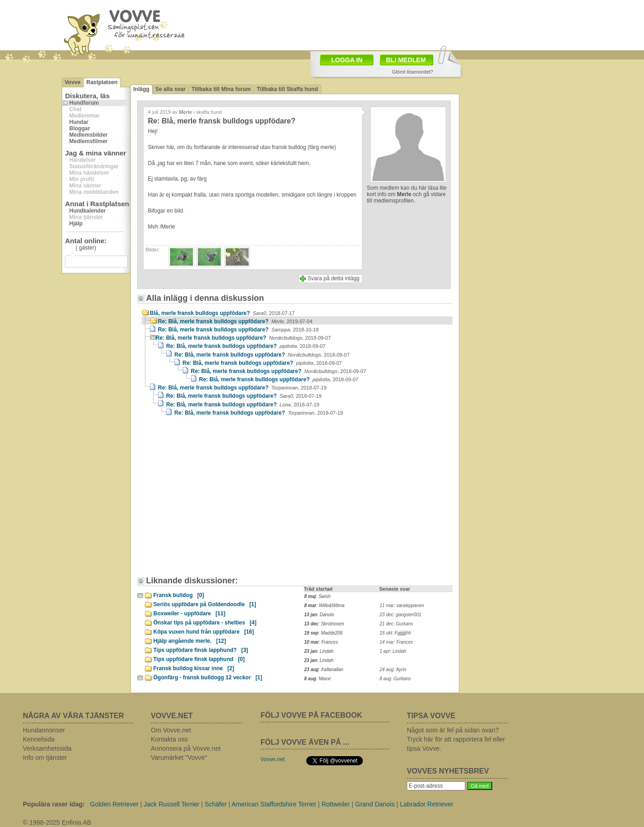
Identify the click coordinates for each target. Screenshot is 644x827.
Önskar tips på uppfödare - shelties (205, 623)
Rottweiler (335, 804)
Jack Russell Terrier (171, 804)
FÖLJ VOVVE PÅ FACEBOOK (311, 715)
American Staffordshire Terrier (274, 804)
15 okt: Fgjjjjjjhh (396, 633)
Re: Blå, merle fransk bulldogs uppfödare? (235, 321)
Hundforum (84, 103)
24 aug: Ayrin (393, 670)
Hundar (79, 122)
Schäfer (216, 804)
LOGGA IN (347, 60)
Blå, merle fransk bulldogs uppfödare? (222, 313)
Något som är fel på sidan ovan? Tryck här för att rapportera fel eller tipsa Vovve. (456, 739)
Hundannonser (44, 730)
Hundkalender (88, 211)
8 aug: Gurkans (395, 679)
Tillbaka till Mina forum (221, 89)
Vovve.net (273, 759)
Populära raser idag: (54, 804)
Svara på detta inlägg (333, 278)
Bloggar (80, 128)
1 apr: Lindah (393, 651)
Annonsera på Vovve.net (186, 748)
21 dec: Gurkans (397, 624)
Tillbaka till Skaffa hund (287, 89)
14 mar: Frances (397, 642)
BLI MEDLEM (406, 60)
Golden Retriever (114, 804)
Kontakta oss (169, 739)
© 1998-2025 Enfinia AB (57, 822)
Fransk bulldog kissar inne (194, 668)
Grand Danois (375, 804)
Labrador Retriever (427, 804)
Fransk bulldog (179, 595)
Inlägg (141, 89)
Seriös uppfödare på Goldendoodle (205, 604)
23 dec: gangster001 (401, 615)
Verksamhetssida (47, 748)
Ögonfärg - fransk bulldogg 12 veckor (208, 678)
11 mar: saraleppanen (402, 606)
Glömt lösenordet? (413, 72)
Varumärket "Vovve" (179, 758)
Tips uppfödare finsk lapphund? (201, 650)
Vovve (73, 82)
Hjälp (76, 224)
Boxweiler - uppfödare (189, 614)
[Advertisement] (219, 501)
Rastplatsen (102, 82)
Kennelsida (39, 739)
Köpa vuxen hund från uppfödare (204, 632)
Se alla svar (170, 89)
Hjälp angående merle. (190, 641)
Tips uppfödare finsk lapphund (199, 659)
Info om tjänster (45, 758)
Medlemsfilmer (89, 141)
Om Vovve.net (171, 730)
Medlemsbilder (89, 135)
